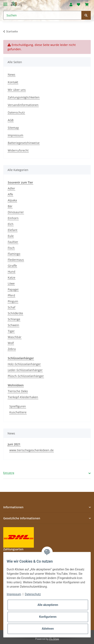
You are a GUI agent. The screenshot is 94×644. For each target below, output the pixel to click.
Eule (11, 236)
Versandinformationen (23, 105)
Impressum (15, 135)
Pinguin (13, 301)
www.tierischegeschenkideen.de (32, 450)
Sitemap (13, 128)
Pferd (11, 295)
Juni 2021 (14, 444)
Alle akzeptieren (48, 605)
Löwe (11, 283)
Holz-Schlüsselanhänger (24, 364)
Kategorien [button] (9, 473)
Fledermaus (16, 260)
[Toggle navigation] (5, 3)
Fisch (11, 248)
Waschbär (15, 337)
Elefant (13, 230)
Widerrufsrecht (18, 150)
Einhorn (13, 218)
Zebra (12, 349)
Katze (12, 278)
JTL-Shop (54, 639)
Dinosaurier (16, 212)
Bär (10, 206)
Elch (11, 224)
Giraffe (12, 266)
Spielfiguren (18, 406)
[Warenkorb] (87, 5)
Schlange (14, 319)
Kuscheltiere (18, 412)
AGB (11, 120)
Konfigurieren (48, 617)
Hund (12, 272)
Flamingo (14, 254)
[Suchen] (42, 15)
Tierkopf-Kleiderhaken (23, 397)
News (12, 75)
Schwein (13, 325)
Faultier (13, 242)
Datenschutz (16, 112)
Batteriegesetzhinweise (24, 143)
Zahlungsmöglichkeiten (24, 97)
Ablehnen (48, 629)
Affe (10, 194)
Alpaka (12, 200)
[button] (71, 5)
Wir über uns (17, 90)
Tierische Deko (18, 391)
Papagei (13, 289)
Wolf (11, 343)
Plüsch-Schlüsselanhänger (26, 376)
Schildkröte (15, 313)
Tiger (11, 331)
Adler (11, 188)
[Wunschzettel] (79, 5)
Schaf (12, 307)
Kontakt (13, 82)
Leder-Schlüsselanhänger (25, 370)
